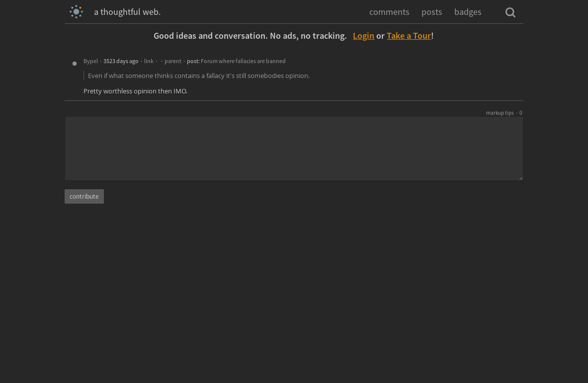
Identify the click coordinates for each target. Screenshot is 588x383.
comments (389, 12)
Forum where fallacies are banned (243, 61)
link (149, 61)
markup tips (500, 113)
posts (432, 12)
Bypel (91, 61)
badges (468, 12)
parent (173, 61)
